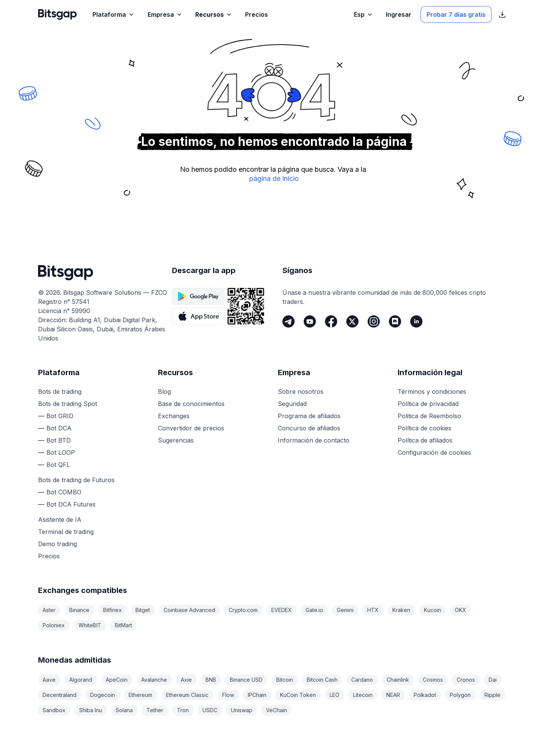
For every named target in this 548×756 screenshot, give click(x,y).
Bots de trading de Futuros (76, 480)
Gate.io (314, 610)
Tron (183, 710)
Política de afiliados (425, 440)
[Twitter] (352, 321)
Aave (49, 680)
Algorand (81, 680)
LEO (335, 695)
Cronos (466, 680)
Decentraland (60, 695)
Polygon (460, 695)
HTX (373, 610)
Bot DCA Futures (71, 504)
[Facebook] (331, 321)
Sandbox (54, 710)
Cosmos (433, 680)
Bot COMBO (64, 492)
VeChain (276, 710)
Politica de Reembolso (429, 416)
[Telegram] (288, 321)
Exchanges (174, 416)
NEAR (393, 695)
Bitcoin (285, 680)
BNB (211, 680)
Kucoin (433, 610)
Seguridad (292, 404)
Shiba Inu (91, 710)
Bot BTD (59, 440)
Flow (228, 695)
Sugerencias (176, 440)
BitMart (123, 625)
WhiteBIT (90, 625)
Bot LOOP (61, 452)
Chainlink (398, 680)
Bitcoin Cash (322, 680)
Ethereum (140, 695)
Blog (164, 392)
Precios (49, 556)
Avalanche (154, 680)
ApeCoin (117, 680)
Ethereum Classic (187, 695)
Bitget (143, 610)
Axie (186, 680)
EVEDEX (282, 610)
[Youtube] (310, 321)
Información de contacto (314, 440)
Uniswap (242, 710)
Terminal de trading (66, 532)
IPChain (257, 695)
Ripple (492, 695)
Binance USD (246, 680)
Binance (79, 610)
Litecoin (363, 695)
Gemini (345, 610)
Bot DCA (59, 428)
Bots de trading (60, 392)
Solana (124, 710)
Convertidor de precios (191, 428)
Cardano (362, 680)
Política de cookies (425, 428)
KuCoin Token (298, 695)
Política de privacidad (428, 404)
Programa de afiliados (309, 416)
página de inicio (274, 178)
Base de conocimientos (191, 404)
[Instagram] (374, 321)
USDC (210, 710)
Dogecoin (103, 695)
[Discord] (395, 321)
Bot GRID (60, 416)
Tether (155, 710)
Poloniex (54, 625)
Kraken (401, 610)
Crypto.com (243, 610)
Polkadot (425, 695)
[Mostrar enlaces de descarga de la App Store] (502, 14)
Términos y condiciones (432, 392)
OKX (460, 610)
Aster (49, 610)
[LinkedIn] (416, 321)
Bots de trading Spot (68, 404)
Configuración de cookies (434, 452)
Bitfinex (112, 610)
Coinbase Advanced (189, 610)
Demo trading (57, 544)
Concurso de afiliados (309, 428)
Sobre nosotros (301, 392)
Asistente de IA (60, 519)
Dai (493, 680)
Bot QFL (58, 465)
